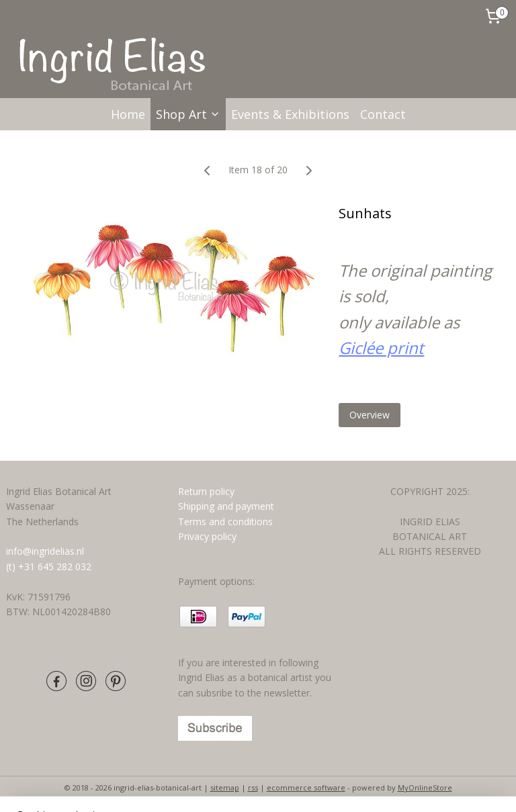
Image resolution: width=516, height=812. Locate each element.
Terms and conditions (227, 522)
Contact (383, 114)
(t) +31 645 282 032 (49, 567)
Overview (370, 415)
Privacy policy (207, 536)
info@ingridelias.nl (45, 551)
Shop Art (188, 114)
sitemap (225, 787)
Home (128, 114)
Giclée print (381, 348)
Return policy (206, 491)
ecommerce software (306, 787)
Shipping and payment (226, 506)
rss (253, 787)
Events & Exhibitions (290, 114)
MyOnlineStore (425, 787)
